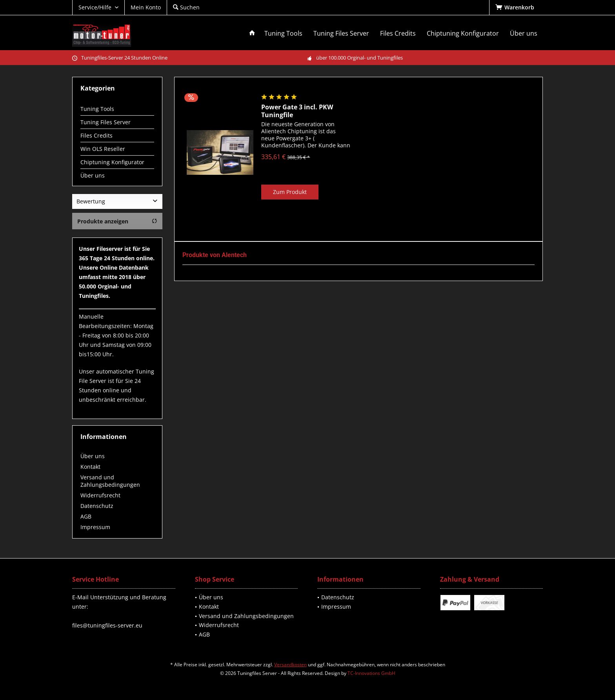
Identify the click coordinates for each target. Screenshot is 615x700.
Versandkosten (290, 665)
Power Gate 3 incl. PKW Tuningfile (297, 111)
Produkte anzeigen (117, 221)
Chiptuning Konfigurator (112, 162)
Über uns (93, 175)
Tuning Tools (97, 109)
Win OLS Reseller (103, 149)
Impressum (95, 527)
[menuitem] (516, 7)
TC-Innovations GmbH (371, 673)
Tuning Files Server (106, 122)
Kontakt (90, 467)
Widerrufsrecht (100, 495)
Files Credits (96, 135)
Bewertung (91, 201)
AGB (86, 516)
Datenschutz (97, 506)
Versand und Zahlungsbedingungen (110, 481)
